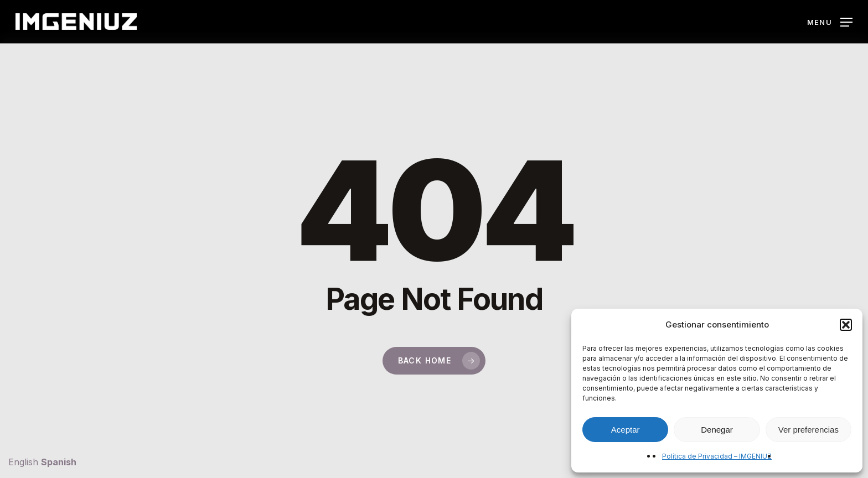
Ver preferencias (808, 430)
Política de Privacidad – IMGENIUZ (717, 456)
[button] (846, 325)
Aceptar (626, 430)
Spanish (59, 462)
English (23, 462)
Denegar (717, 430)
